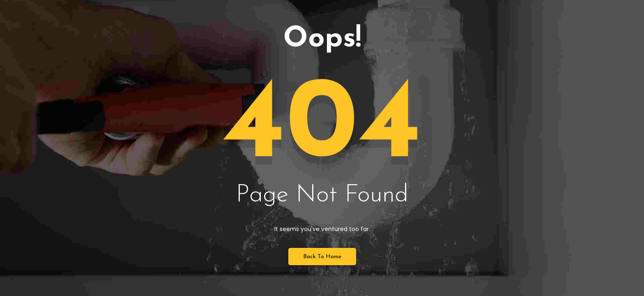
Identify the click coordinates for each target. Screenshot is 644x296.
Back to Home (322, 257)
